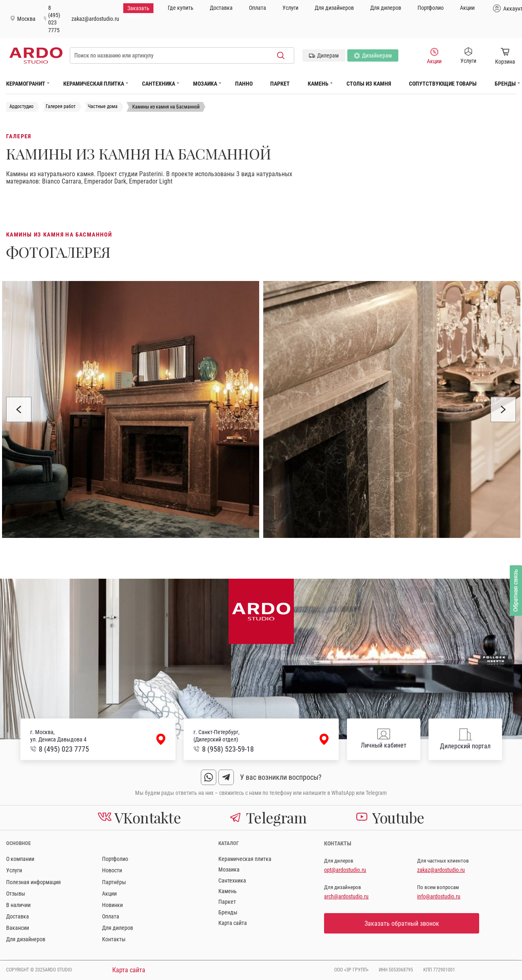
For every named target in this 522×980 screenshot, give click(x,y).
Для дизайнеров (334, 8)
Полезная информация (33, 882)
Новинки (112, 905)
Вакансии (18, 928)
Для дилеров (386, 8)
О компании (20, 859)
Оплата (258, 8)
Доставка (221, 8)
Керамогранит (26, 84)
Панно (244, 84)
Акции (467, 8)
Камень (318, 84)
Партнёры (114, 882)
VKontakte (140, 817)
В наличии (18, 905)
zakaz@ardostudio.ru (95, 19)
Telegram (268, 817)
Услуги (290, 8)
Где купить (181, 8)
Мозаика (205, 84)
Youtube (390, 817)
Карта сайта (233, 923)
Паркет (280, 84)
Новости (112, 870)
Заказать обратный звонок (402, 924)
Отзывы (16, 894)
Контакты (114, 939)
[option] (131, 409)
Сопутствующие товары (443, 84)
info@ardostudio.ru (439, 896)
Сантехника (159, 84)
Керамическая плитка (94, 84)
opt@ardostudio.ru (345, 870)
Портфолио (431, 8)
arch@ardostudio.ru (346, 896)
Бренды (505, 84)
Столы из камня (369, 84)
